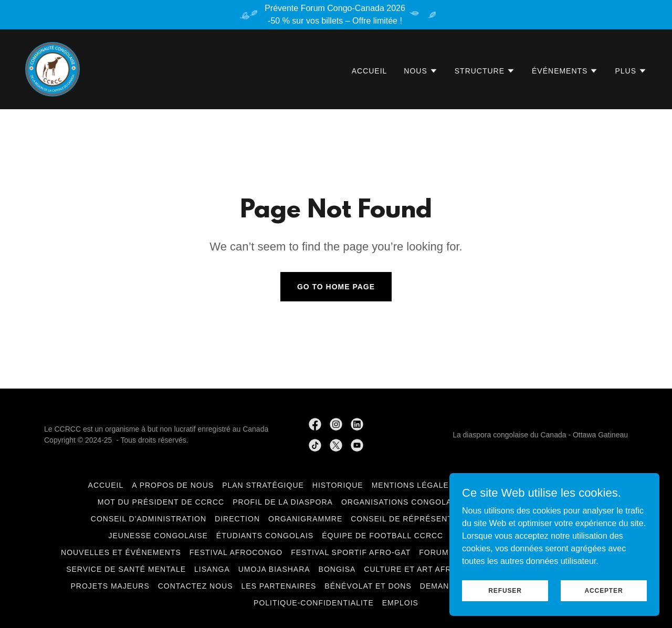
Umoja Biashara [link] (274, 569)
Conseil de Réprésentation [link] (413, 519)
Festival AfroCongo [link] (236, 552)
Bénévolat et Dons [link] (368, 586)
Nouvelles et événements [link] (121, 552)
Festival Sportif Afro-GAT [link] (351, 552)
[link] (52, 69)
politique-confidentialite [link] (314, 603)
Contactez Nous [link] (196, 586)
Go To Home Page (336, 287)
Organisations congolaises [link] (406, 502)
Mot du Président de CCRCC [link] (161, 502)
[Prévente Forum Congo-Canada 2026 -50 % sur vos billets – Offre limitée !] (336, 15)
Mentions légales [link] (413, 485)
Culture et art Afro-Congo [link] (427, 569)
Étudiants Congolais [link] (265, 536)
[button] (421, 71)
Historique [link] (338, 485)
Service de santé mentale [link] (126, 569)
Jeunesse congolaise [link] (158, 536)
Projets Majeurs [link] (110, 586)
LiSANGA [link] (212, 569)
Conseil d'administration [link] (149, 519)
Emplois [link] (400, 603)
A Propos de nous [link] (173, 485)
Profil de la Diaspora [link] (283, 502)
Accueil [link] (370, 71)
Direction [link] (237, 519)
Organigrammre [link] (305, 519)
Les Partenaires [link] (279, 586)
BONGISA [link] (337, 569)
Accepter (604, 590)
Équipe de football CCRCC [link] (382, 536)
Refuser (505, 590)
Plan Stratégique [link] (263, 485)
